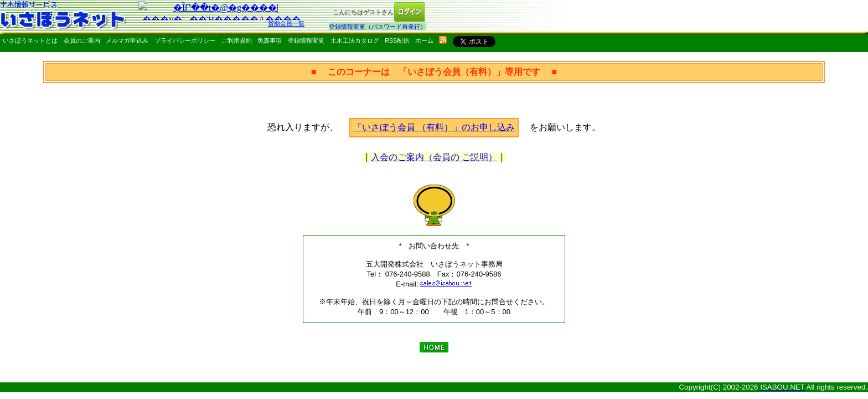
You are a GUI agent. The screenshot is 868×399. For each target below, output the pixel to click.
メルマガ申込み (127, 40)
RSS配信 (397, 40)
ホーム (424, 40)
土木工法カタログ (355, 40)
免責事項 (270, 40)
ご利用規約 (237, 40)
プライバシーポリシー (185, 40)
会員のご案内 (82, 40)
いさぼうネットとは (30, 40)
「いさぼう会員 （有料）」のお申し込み (434, 127)
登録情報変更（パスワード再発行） (378, 27)
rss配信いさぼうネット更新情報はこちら (443, 40)
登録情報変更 (306, 40)
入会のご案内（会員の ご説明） (434, 157)
